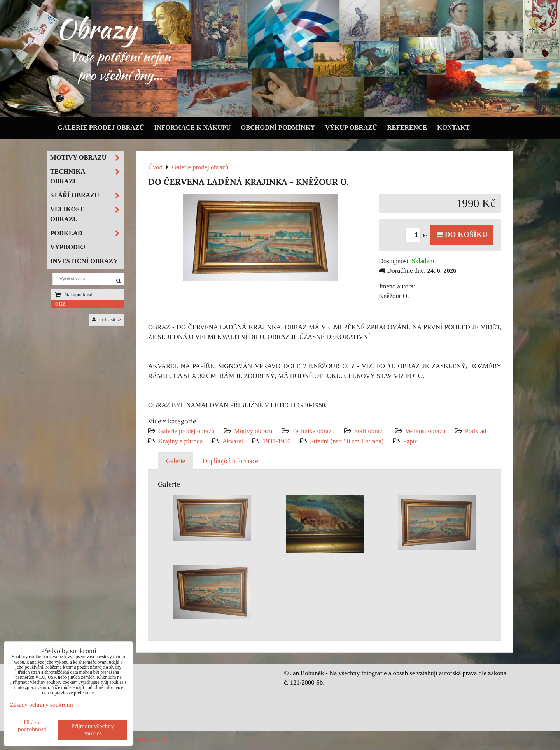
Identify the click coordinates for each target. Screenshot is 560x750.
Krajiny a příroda (180, 441)
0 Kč (60, 304)
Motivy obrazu (253, 431)
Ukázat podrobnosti (32, 725)
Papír (410, 441)
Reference (407, 127)
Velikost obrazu (425, 431)
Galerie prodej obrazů (101, 127)
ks (418, 235)
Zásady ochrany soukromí (139, 739)
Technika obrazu (313, 431)
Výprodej (68, 247)
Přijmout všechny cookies (93, 730)
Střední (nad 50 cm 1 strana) (347, 441)
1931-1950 (276, 441)
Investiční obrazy (84, 261)
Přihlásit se (107, 320)
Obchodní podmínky (278, 127)
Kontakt (453, 127)
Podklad (476, 431)
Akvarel (233, 441)
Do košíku (462, 234)
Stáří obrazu (370, 431)
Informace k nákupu (193, 127)
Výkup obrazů (351, 127)
